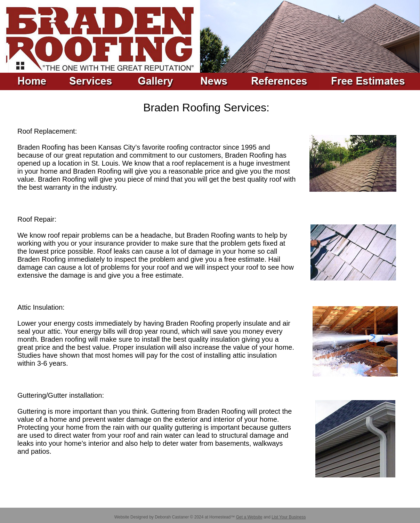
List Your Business (289, 517)
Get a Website (249, 517)
